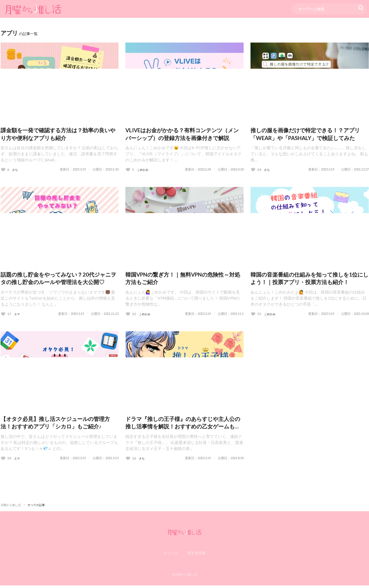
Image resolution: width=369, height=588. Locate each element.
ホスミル (171, 555)
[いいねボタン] (5, 171)
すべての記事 (36, 507)
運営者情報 (196, 555)
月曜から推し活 (11, 507)
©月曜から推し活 (185, 577)
